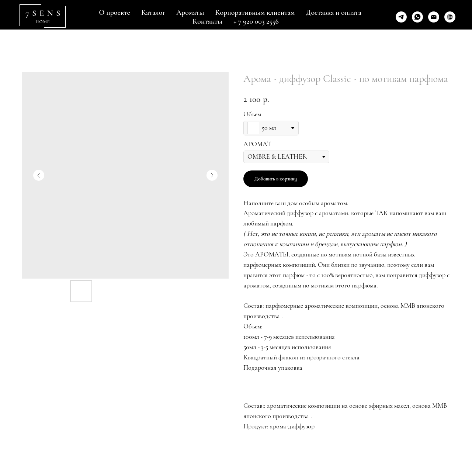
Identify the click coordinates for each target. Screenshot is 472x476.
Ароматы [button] (190, 13)
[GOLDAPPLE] (450, 17)
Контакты (207, 21)
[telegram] (401, 17)
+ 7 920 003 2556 (256, 21)
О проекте (114, 13)
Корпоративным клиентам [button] (255, 13)
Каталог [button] (153, 13)
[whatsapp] (417, 17)
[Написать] (434, 17)
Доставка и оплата (333, 13)
